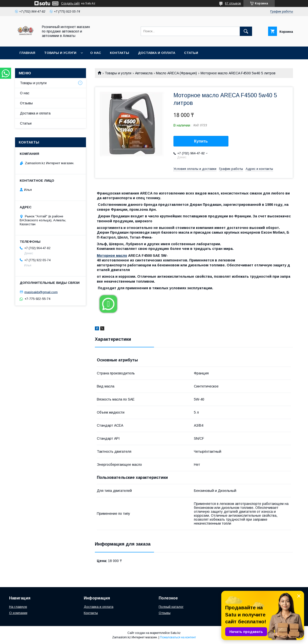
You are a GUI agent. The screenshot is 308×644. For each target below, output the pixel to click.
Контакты (120, 53)
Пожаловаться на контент (178, 637)
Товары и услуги (60, 53)
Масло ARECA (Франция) (176, 73)
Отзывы (26, 103)
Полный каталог (171, 607)
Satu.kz (176, 633)
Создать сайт (70, 3)
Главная (27, 53)
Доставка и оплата (157, 53)
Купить (201, 141)
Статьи (191, 53)
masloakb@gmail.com (41, 292)
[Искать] (246, 31)
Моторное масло (112, 256)
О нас (96, 53)
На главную (18, 607)
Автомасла (144, 73)
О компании (18, 613)
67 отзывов (233, 3)
